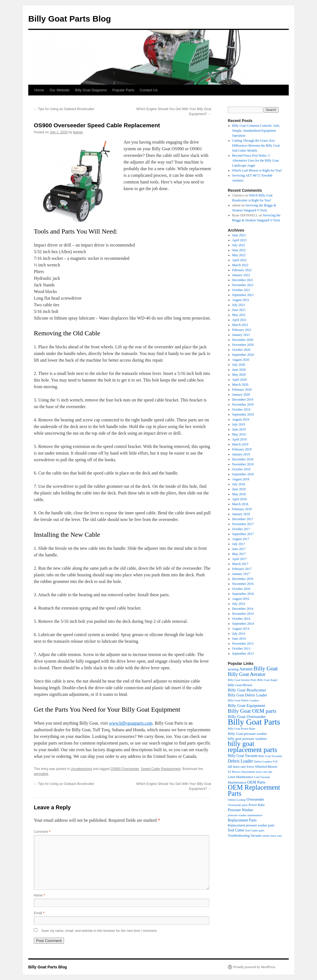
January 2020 (241, 395)
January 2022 (241, 275)
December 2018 (243, 459)
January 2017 (241, 574)
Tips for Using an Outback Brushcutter (64, 109)
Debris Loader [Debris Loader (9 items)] (240, 761)
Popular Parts (123, 90)
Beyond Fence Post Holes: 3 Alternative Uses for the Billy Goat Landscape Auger (255, 160)
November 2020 (243, 345)
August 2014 (241, 629)
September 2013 (243, 654)
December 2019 (243, 400)
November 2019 (243, 405)
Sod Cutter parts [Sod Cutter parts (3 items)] (255, 830)
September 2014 (243, 624)
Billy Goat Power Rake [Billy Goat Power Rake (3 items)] (241, 729)
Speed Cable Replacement (161, 769)
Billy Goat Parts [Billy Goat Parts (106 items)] (254, 722)
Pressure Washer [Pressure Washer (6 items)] (241, 810)
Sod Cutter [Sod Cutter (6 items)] (236, 830)
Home (39, 90)
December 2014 (243, 609)
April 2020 (239, 380)
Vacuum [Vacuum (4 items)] (256, 836)
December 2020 (243, 340)
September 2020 (243, 355)
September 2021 (243, 295)
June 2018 (239, 489)
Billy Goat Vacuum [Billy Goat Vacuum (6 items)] (243, 756)
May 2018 (239, 494)
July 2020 (239, 365)
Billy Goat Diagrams (91, 90)
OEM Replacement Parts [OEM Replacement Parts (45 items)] (254, 790)
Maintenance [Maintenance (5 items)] (237, 782)
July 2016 (239, 604)
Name (39, 895)
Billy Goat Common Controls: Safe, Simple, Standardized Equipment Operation (256, 131)
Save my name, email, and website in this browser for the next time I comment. (99, 931)
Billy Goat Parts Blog (70, 19)
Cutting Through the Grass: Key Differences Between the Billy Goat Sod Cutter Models (256, 146)
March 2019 (240, 444)
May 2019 (239, 434)
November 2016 (243, 584)
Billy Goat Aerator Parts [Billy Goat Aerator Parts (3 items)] (242, 680)
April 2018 (239, 499)
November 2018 (243, 464)
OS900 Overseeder (125, 769)
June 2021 (239, 310)
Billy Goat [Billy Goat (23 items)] (266, 668)
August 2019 (241, 419)
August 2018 (241, 479)
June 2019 (239, 429)
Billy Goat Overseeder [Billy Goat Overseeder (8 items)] (247, 716)
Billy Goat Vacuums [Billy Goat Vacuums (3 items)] (270, 756)
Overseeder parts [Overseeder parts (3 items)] (238, 805)
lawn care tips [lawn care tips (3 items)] (264, 772)
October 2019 (241, 409)
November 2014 (243, 614)
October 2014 (241, 619)
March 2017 (240, 564)
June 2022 (239, 250)
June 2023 (239, 235)
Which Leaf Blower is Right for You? (257, 170)
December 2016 (243, 579)
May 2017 (239, 554)
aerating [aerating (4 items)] (233, 669)
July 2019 (239, 424)
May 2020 (239, 375)
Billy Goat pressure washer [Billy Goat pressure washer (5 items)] (247, 734)
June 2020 (239, 370)
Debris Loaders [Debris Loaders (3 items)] (263, 762)
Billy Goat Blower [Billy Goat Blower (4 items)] (240, 685)
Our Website (60, 90)
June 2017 (239, 549)
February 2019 (242, 449)
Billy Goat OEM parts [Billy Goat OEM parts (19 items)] (252, 711)
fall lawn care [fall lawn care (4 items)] (237, 767)
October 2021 (241, 290)
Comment (42, 832)
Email (39, 913)
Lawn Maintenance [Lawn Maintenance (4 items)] (241, 777)
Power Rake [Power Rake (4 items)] (257, 805)
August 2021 (241, 300)
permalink (41, 774)
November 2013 (243, 644)
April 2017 (239, 559)
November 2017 (243, 524)
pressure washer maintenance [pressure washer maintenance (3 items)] (245, 815)
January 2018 (241, 514)
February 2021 (242, 330)
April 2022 (239, 260)
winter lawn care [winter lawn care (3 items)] (272, 836)
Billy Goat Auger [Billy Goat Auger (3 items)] (267, 680)
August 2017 (241, 539)
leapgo (78, 132)
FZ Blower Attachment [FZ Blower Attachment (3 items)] (241, 772)
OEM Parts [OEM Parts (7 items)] (256, 782)
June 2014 (239, 639)
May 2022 (239, 255)
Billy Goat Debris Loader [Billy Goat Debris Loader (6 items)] (247, 695)
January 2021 (241, 335)
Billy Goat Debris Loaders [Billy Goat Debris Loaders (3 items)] (243, 700)
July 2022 (239, 245)
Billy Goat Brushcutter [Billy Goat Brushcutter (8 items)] (247, 690)
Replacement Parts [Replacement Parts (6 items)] (242, 820)
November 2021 (243, 285)
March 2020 (240, 385)
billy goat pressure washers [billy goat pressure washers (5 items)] (247, 739)
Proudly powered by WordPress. (255, 967)
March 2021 (240, 325)
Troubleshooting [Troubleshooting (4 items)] (239, 836)
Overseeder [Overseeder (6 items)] (255, 799)
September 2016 (243, 594)
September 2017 (243, 534)
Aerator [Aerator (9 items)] (246, 669)
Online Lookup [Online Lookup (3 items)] (237, 800)
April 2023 (239, 240)
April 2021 (239, 320)
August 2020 (241, 360)
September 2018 (243, 474)
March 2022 (240, 265)
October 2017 (241, 529)
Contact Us (149, 90)
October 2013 (241, 649)
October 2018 (241, 469)
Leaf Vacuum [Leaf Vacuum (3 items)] (262, 777)
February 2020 (242, 390)
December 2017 (243, 519)
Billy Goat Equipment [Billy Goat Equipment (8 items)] (246, 705)
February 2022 (242, 270)
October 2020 (241, 350)
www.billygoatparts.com (131, 723)
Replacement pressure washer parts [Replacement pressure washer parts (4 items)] (251, 825)
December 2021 (243, 280)
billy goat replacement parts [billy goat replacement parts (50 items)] (252, 747)
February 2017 (242, 569)
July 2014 (239, 634)
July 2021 (239, 305)
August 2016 (241, 599)
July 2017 (239, 544)
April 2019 (239, 439)
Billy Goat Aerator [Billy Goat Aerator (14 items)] (247, 674)
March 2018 (240, 504)
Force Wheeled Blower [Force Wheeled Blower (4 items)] (262, 767)
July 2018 (239, 484)
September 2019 (243, 414)
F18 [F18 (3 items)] (275, 762)
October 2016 (241, 589)
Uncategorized (81, 769)
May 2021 (239, 315)
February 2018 (242, 509)
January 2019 (241, 454)
